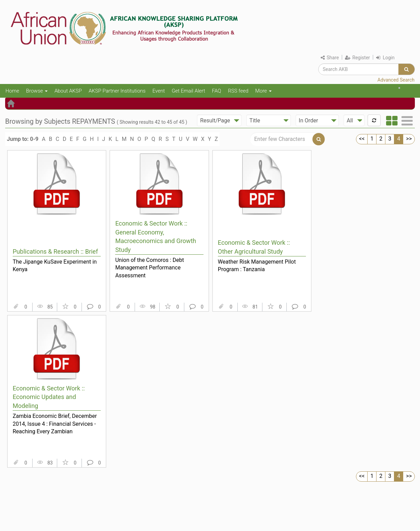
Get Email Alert (188, 91)
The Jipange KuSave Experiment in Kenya (55, 266)
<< (362, 139)
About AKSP (68, 91)
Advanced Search (396, 80)
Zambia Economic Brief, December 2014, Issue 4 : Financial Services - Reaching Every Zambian (55, 424)
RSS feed (238, 91)
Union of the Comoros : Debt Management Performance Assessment (150, 268)
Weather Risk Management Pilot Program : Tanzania (257, 266)
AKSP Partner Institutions (117, 91)
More (263, 91)
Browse (37, 91)
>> (409, 139)
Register (357, 58)
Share (330, 58)
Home (12, 91)
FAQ (217, 91)
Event (159, 91)
